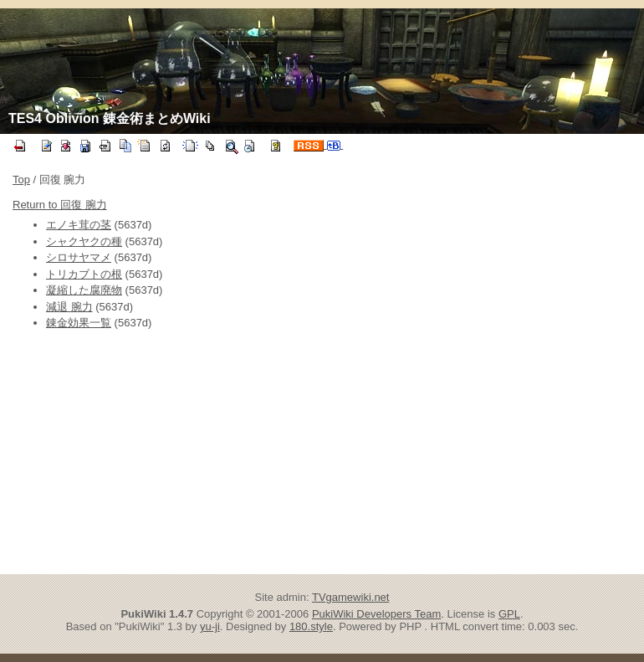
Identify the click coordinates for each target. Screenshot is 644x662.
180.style (311, 626)
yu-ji (210, 626)
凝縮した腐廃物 (84, 290)
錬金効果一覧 (79, 323)
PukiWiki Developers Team (376, 614)
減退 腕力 (69, 307)
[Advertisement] (178, 453)
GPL (509, 614)
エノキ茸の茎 (79, 225)
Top (21, 180)
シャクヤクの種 (84, 241)
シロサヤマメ (79, 257)
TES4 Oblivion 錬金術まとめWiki (110, 118)
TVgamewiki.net (350, 597)
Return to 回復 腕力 (60, 205)
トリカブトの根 (84, 274)
